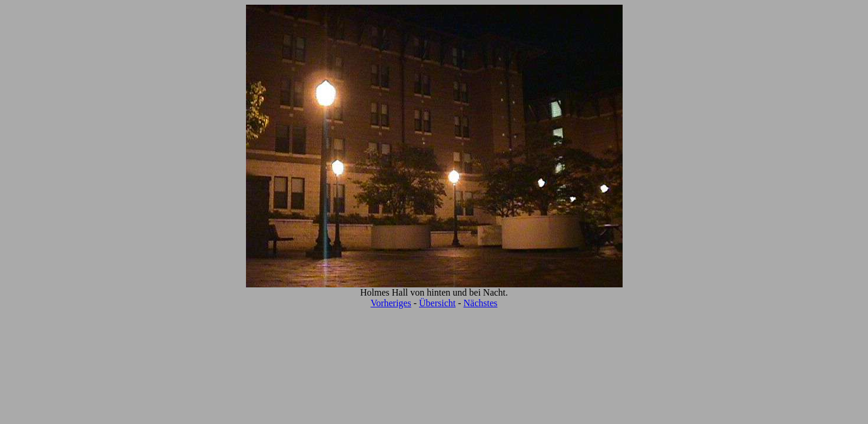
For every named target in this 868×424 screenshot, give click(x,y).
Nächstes (481, 303)
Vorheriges (391, 303)
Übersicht (437, 303)
